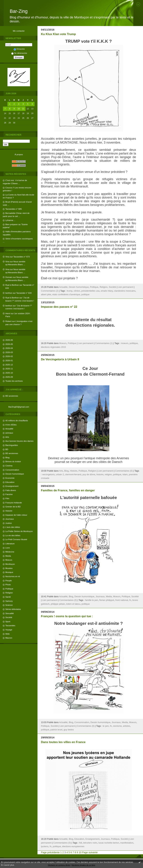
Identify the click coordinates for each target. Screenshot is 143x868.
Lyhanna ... (10, 220)
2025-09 (9, 377)
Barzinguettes (12, 445)
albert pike (46, 295)
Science (9, 605)
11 (23, 109)
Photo (8, 584)
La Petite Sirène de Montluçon (19, 531)
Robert (8, 321)
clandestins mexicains (125, 291)
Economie (10, 478)
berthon (9, 293)
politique (85, 295)
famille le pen (92, 600)
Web (7, 634)
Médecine (10, 552)
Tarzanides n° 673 (22, 257)
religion (108, 475)
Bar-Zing (19, 11)
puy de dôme (89, 475)
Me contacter (19, 31)
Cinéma (9, 466)
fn (130, 600)
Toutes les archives (14, 381)
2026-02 (9, 356)
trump (70, 291)
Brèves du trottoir (13, 461)
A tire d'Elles (11, 425)
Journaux (10, 519)
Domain (9, 277)
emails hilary (107, 291)
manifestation (127, 843)
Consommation (12, 470)
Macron (9, 638)
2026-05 (9, 344)
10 (19, 109)
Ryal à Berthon (12, 285)
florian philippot (107, 600)
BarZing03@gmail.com (19, 407)
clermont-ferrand (73, 475)
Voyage (9, 630)
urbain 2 (60, 475)
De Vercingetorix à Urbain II (60, 359)
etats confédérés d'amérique (66, 295)
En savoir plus (8, 865)
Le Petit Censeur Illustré (16, 539)
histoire (100, 475)
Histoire (9, 511)
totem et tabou (73, 604)
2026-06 (9, 340)
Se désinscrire (19, 53)
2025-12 (9, 365)
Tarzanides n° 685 (14, 209)
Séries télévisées (13, 609)
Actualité (9, 429)
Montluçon (10, 564)
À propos (19, 154)
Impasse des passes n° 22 (59, 307)
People (9, 580)
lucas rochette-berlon (109, 843)
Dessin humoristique (15, 474)
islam (125, 475)
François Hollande (14, 503)
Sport (8, 621)
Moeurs (9, 560)
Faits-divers (11, 490)
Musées (9, 568)
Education (10, 482)
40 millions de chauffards (17, 420)
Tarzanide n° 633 (24, 293)
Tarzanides (10, 625)
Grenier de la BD (13, 507)
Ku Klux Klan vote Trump (58, 34)
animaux (9, 433)
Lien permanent (125, 287)
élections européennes (73, 846)
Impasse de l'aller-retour (16, 515)
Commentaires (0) (124, 471)
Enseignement (12, 486)
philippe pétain (58, 604)
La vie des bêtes (13, 535)
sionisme (117, 726)
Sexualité (10, 613)
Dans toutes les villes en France (63, 742)
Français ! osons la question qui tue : (67, 616)
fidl (81, 843)
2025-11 (9, 369)
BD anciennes (12, 396)
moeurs (125, 343)
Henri (8, 313)
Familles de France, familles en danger (68, 490)
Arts (7, 437)
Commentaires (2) (50, 291)
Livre (8, 548)
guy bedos (69, 730)
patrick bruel (56, 730)
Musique (9, 572)
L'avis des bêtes (13, 527)
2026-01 (9, 360)
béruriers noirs (90, 843)
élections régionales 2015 (53, 347)
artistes (126, 726)
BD (7, 449)
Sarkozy (9, 601)
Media (8, 556)
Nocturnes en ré (13, 576)
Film (7, 498)
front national (122, 600)
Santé (8, 597)
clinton (77, 291)
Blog (7, 457)
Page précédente (50, 852)
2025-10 (9, 373)
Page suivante (90, 852)
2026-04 (9, 348)
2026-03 (9, 352)
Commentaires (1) (104, 343)
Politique (9, 589)
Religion (9, 593)
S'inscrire (19, 49)
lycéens (45, 846)
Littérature (10, 544)
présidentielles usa (90, 291)
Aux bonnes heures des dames (19, 441)
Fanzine (9, 494)
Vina (7, 257)
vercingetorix (48, 475)
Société (9, 617)
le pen (106, 726)
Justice (9, 523)
